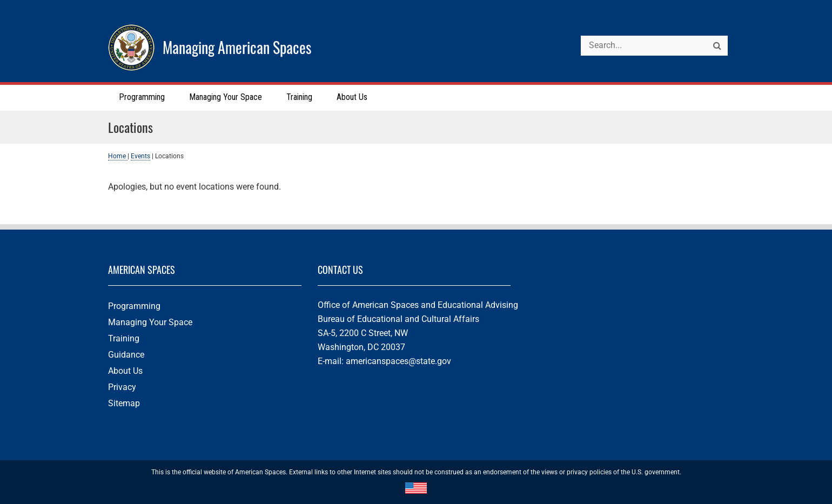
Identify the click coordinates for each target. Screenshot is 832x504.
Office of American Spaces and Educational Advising (418, 305)
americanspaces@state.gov (398, 361)
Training (124, 338)
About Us (125, 371)
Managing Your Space (150, 322)
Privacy (122, 387)
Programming (134, 306)
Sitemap (124, 403)
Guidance (126, 355)
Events (140, 156)
